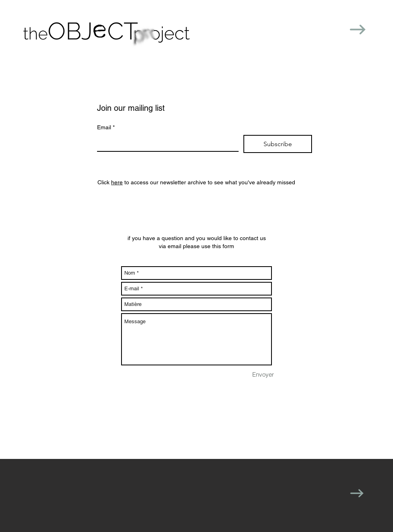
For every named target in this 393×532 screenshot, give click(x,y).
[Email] (165, 143)
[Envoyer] (263, 374)
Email (106, 128)
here (117, 182)
